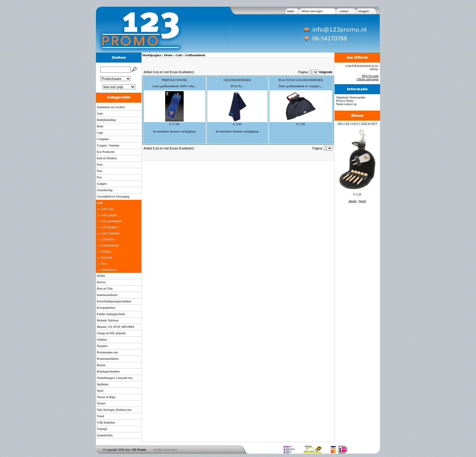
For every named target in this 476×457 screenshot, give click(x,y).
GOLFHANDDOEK (237, 80)
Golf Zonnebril (110, 233)
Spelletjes (103, 384)
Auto (100, 113)
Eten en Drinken (107, 158)
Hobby (101, 276)
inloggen (364, 11)
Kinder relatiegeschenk (111, 314)
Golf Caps (107, 209)
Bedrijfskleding (106, 120)
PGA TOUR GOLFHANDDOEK (301, 80)
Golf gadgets (109, 215)
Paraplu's (102, 346)
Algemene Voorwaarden (351, 97)
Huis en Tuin (105, 289)
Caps (100, 133)
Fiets (100, 165)
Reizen (101, 365)
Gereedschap (105, 190)
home (291, 11)
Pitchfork (107, 258)
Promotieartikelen (108, 359)
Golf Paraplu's (110, 227)
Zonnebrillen (105, 435)
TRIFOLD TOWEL (174, 80)
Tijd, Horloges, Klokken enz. (114, 410)
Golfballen (108, 239)
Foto (100, 171)
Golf (100, 203)
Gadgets (102, 184)
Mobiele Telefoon (108, 320)
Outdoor (102, 340)
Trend (100, 416)
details (352, 201)
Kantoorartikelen (107, 295)
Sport (100, 391)
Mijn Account (370, 76)
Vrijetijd (102, 429)
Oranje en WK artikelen (111, 333)
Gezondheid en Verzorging (113, 196)
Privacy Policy (345, 101)
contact (344, 11)
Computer (103, 139)
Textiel (101, 403)
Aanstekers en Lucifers (111, 107)
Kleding (106, 251)
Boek (100, 126)
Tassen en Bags (106, 397)
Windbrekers (109, 270)
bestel (362, 201)
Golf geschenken (111, 221)
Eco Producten (106, 152)
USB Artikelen (106, 423)
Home (168, 55)
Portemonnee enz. (108, 352)
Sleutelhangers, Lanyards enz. (115, 378)
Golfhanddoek (110, 245)
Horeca (101, 282)
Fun (99, 177)
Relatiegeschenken (108, 371)
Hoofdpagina (152, 55)
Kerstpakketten (106, 308)
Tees (104, 264)
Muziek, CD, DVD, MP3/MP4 (116, 327)
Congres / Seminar (108, 145)
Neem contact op (346, 104)
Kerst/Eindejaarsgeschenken (114, 301)
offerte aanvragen (312, 11)
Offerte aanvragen (368, 79)
